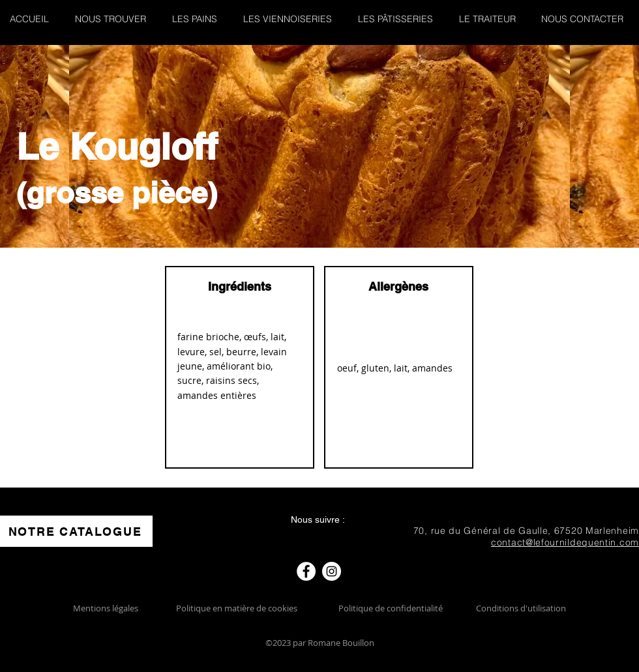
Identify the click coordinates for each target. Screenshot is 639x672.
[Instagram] (332, 571)
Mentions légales (106, 608)
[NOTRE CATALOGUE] (76, 531)
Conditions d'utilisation (521, 608)
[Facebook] (306, 571)
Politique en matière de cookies (238, 608)
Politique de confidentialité (391, 608)
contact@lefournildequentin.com (565, 542)
